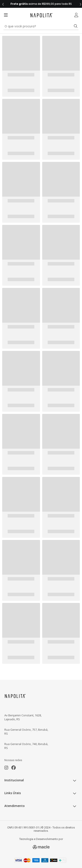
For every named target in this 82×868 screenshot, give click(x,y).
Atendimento (41, 805)
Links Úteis (41, 793)
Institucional (41, 780)
